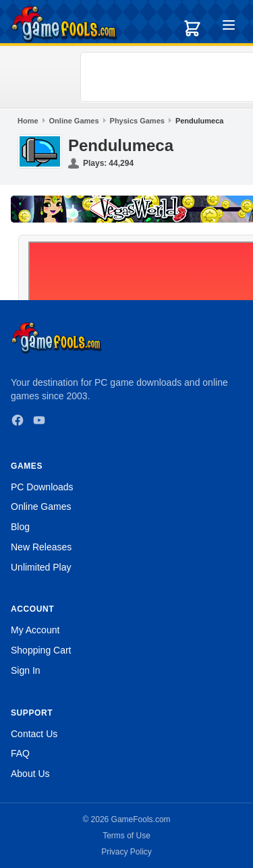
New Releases (41, 547)
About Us (30, 774)
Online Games (74, 121)
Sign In (26, 670)
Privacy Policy (126, 852)
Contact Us (34, 734)
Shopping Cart (41, 650)
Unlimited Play (41, 567)
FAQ (20, 753)
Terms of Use (126, 836)
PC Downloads (42, 487)
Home (28, 121)
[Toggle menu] (229, 27)
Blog (20, 527)
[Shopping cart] (192, 28)
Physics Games (137, 121)
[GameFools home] (64, 24)
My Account (35, 630)
